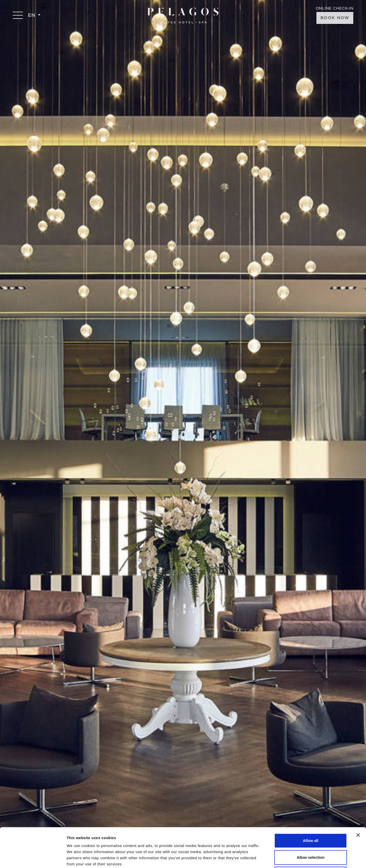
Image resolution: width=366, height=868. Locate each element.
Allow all (311, 801)
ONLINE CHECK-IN (334, 9)
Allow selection (310, 818)
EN (32, 15)
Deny (311, 835)
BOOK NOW (335, 18)
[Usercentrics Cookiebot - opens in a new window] (33, 858)
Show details (267, 858)
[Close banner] (358, 796)
